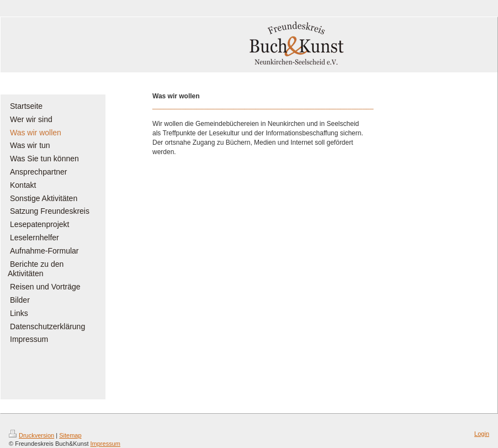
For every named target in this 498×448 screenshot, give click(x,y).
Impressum (105, 444)
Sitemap (70, 435)
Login (482, 434)
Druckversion (31, 435)
